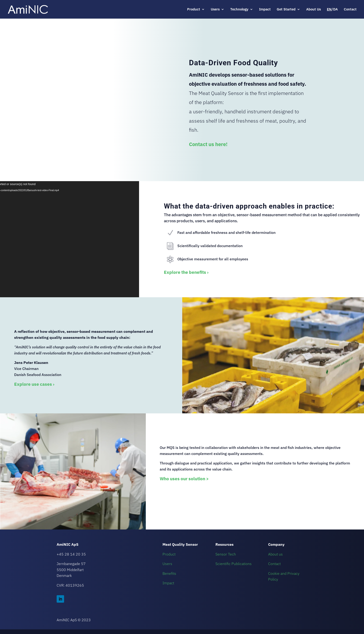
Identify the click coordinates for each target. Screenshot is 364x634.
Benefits (169, 573)
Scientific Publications (234, 564)
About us (275, 554)
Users (215, 10)
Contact (350, 10)
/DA (332, 10)
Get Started (286, 10)
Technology (239, 10)
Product (194, 10)
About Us (314, 10)
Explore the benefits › (186, 272)
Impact (265, 10)
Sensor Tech (226, 554)
